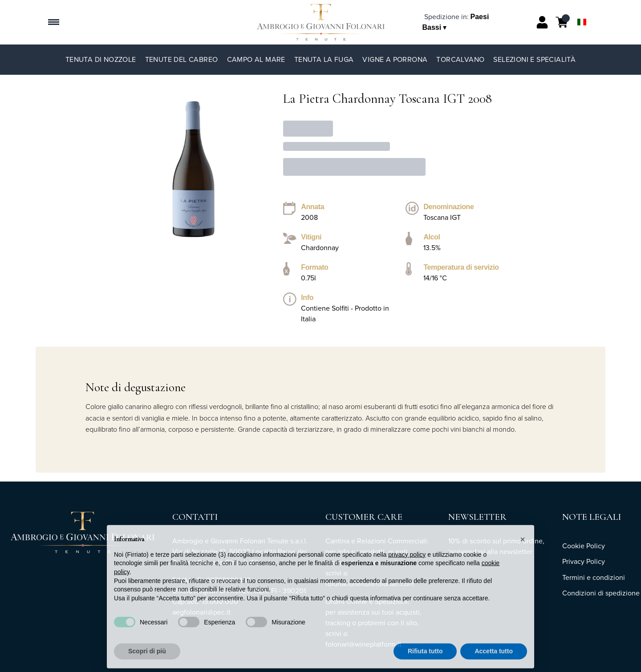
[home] (321, 22)
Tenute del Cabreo (182, 59)
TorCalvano (460, 59)
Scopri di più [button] (147, 660)
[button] (523, 548)
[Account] (542, 22)
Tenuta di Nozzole (101, 59)
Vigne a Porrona (395, 59)
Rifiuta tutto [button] (425, 660)
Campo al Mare (256, 59)
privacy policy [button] (407, 563)
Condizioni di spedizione (601, 593)
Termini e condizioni (594, 577)
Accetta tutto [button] (494, 660)
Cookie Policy (584, 546)
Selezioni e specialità (534, 59)
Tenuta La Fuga (324, 59)
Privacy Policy (584, 561)
